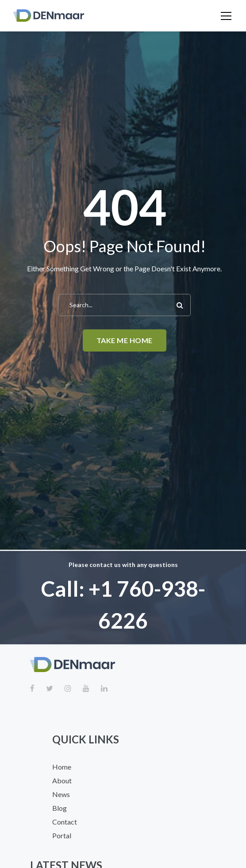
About (62, 780)
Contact (65, 822)
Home (62, 767)
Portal (62, 835)
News (61, 794)
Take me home (125, 340)
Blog (60, 808)
